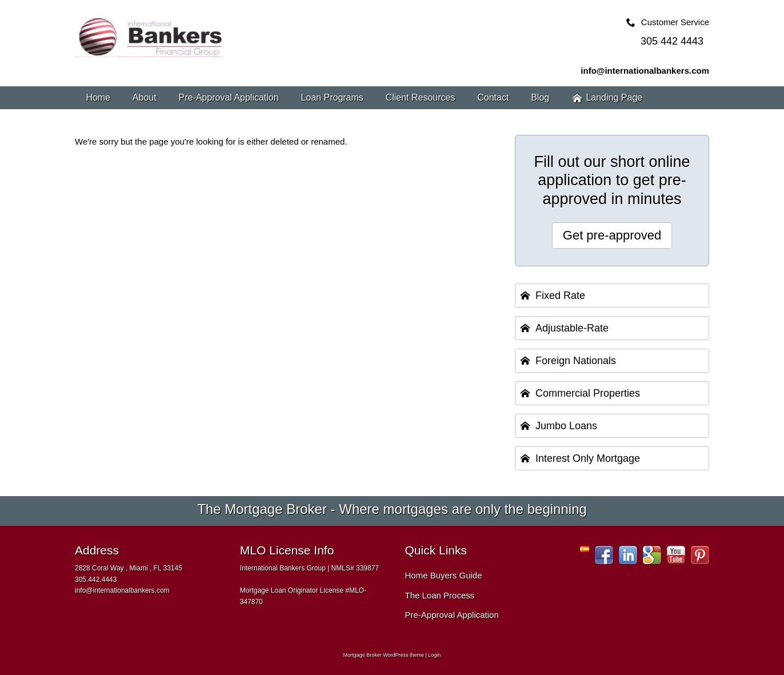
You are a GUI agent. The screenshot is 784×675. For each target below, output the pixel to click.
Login (434, 655)
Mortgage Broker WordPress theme (384, 655)
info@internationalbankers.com (645, 71)
